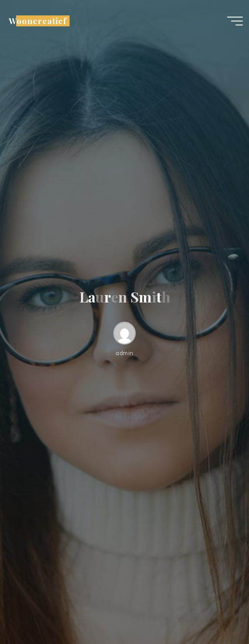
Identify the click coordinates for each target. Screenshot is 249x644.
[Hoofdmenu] (235, 21)
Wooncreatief (38, 21)
